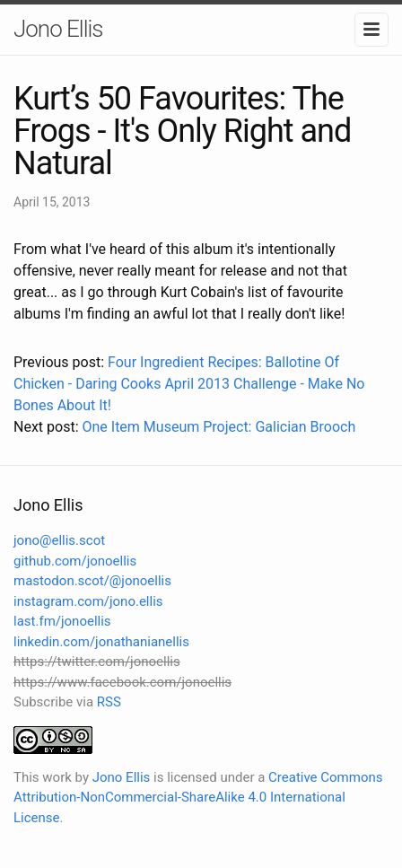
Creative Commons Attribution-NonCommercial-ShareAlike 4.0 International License (198, 798)
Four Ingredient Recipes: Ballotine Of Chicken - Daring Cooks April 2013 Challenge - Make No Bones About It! (189, 384)
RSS (109, 702)
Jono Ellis (58, 29)
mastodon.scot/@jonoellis (92, 581)
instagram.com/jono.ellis (88, 601)
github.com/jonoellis (75, 561)
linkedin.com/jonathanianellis (101, 642)
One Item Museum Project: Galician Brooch (218, 427)
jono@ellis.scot (59, 540)
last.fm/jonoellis (62, 621)
